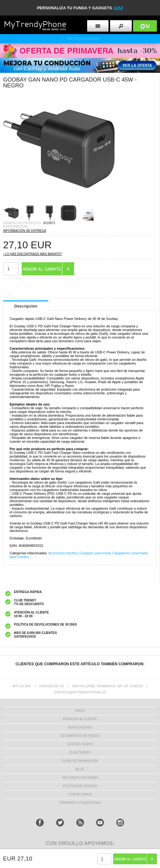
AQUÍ (118, 8)
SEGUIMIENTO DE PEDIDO (80, 736)
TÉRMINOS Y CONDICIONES (80, 803)
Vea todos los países (80, 778)
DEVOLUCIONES (80, 727)
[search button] (121, 26)
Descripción (26, 306)
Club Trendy (80, 753)
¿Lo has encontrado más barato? (33, 254)
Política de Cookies (80, 786)
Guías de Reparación (80, 761)
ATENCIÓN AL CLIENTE (80, 719)
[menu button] (98, 26)
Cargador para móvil (95, 553)
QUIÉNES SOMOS (80, 744)
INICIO (80, 711)
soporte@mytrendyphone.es (80, 692)
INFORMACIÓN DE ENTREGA (25, 231)
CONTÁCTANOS (80, 794)
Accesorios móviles (63, 553)
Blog (80, 769)
